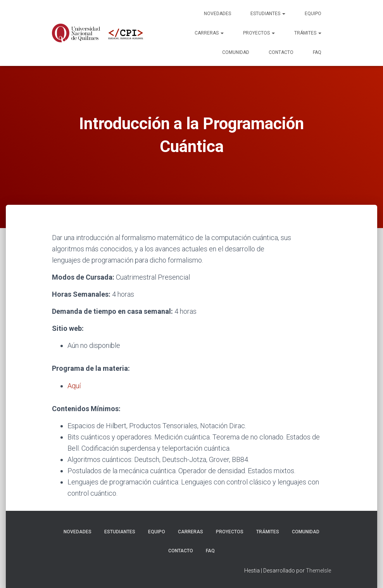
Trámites (308, 33)
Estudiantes (268, 14)
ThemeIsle (318, 571)
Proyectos (259, 33)
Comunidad (236, 52)
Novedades (217, 14)
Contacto (281, 52)
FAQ (317, 52)
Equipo (313, 14)
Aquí (74, 386)
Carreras (209, 33)
